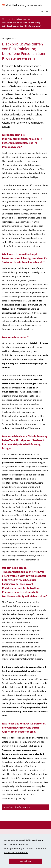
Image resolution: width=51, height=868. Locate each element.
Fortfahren (26, 861)
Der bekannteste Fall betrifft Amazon (22, 188)
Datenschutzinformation (16, 852)
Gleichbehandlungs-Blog (21, 21)
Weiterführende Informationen (26, 809)
